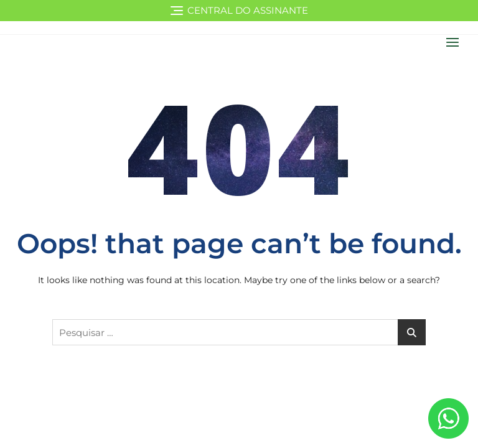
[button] (456, 42)
